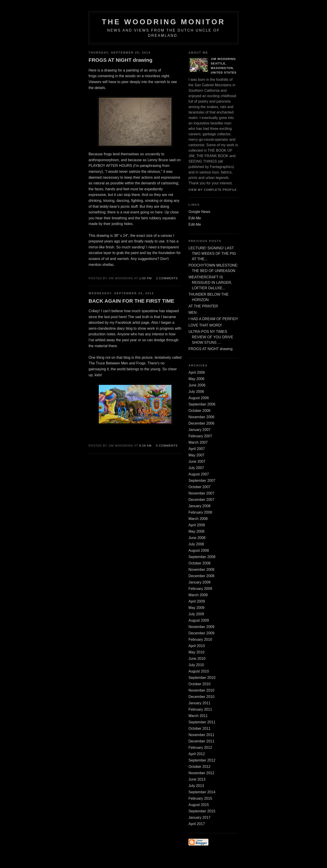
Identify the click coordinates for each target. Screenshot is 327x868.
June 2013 (197, 779)
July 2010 (196, 665)
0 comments (167, 446)
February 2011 (200, 709)
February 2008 (200, 512)
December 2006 (201, 423)
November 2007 (201, 493)
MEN (193, 313)
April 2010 (197, 646)
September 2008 (202, 557)
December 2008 (201, 576)
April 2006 (197, 372)
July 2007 (196, 468)
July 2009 (196, 614)
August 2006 (199, 398)
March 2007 (198, 442)
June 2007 (197, 461)
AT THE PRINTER (203, 306)
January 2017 (199, 817)
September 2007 (202, 481)
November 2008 (201, 570)
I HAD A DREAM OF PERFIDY (213, 319)
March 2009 (198, 595)
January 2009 (199, 582)
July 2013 (196, 786)
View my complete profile (213, 190)
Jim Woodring (223, 59)
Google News (199, 212)
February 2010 (200, 639)
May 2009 (196, 608)
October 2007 (199, 487)
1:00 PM (145, 278)
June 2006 (197, 385)
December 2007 (201, 500)
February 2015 (200, 798)
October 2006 (199, 411)
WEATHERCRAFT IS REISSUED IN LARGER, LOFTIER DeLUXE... (210, 283)
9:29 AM (145, 446)
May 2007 (196, 455)
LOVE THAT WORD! (205, 325)
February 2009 (200, 589)
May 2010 (196, 652)
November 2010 (201, 690)
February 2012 (200, 748)
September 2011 (202, 722)
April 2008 (197, 525)
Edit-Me (195, 218)
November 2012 (201, 773)
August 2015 (199, 805)
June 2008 (197, 538)
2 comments (167, 278)
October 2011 (199, 728)
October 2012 (199, 767)
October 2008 (199, 563)
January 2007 (199, 430)
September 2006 (202, 404)
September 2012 (202, 760)
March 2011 (198, 716)
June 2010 (197, 659)
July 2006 (196, 392)
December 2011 (201, 741)
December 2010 (201, 697)
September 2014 (202, 792)
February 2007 (200, 436)
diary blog (125, 328)
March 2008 (198, 519)
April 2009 (197, 601)
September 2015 (202, 811)
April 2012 (197, 754)
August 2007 (199, 474)
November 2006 (201, 417)
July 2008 (196, 544)
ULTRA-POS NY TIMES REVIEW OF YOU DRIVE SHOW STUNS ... (211, 337)
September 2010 (202, 678)
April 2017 (197, 824)
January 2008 (199, 506)
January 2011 (199, 703)
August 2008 (199, 550)
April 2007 (197, 449)
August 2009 (199, 620)
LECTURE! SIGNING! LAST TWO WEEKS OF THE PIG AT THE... (212, 253)
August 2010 (199, 671)
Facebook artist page (132, 323)
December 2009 (201, 633)
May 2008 (196, 531)
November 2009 (201, 627)
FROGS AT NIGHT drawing (211, 349)
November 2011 (201, 735)
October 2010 (199, 684)
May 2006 (196, 379)
